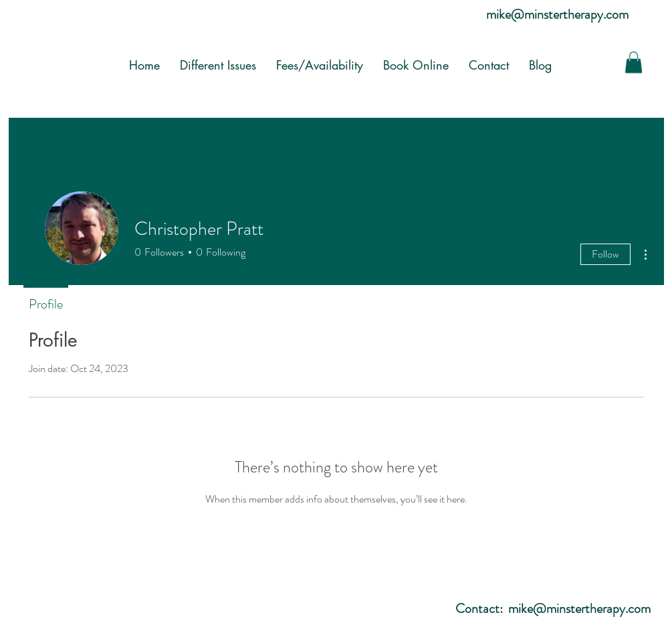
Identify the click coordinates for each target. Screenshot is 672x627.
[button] (634, 62)
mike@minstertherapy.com (557, 14)
